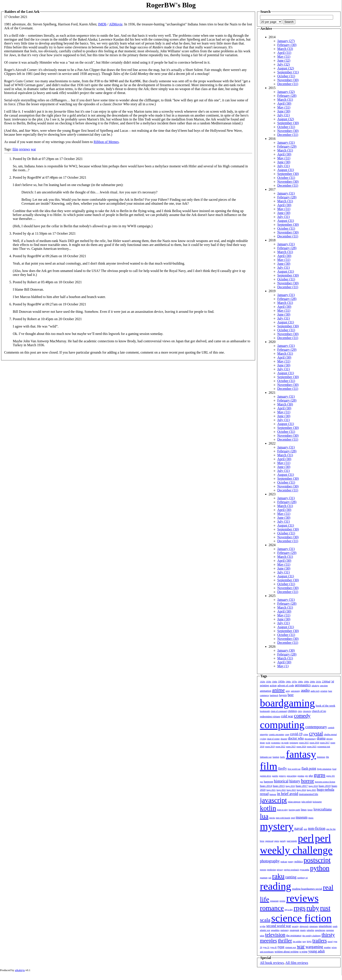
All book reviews (272, 963)
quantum (264, 878)
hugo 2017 (302, 786)
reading (276, 886)
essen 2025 (312, 747)
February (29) (287, 146)
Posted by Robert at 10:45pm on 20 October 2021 (47, 319)
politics (299, 861)
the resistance (294, 935)
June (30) (284, 111)
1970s (294, 682)
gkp (311, 776)
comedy (302, 716)
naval (299, 828)
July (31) (284, 115)
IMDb (102, 24)
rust (325, 908)
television (275, 935)
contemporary (316, 727)
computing (282, 725)
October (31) (286, 76)
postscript (317, 860)
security (295, 926)
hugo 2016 (290, 786)
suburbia (310, 930)
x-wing (304, 951)
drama (321, 738)
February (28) (287, 96)
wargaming (314, 947)
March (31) (285, 100)
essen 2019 (270, 747)
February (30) (287, 45)
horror (308, 781)
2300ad (326, 681)
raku (278, 876)
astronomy (296, 691)
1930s (268, 682)
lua (264, 816)
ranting (291, 877)
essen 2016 (314, 743)
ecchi (268, 743)
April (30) (284, 103)
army (288, 691)
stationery (285, 930)
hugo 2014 (266, 786)
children (292, 711)
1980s (300, 682)
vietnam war (291, 947)
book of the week (326, 706)
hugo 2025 (312, 790)
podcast (284, 862)
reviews (25, 149)
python (320, 868)
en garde (285, 743)
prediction (271, 870)
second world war (279, 926)
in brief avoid (288, 794)
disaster (284, 739)
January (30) (286, 650)
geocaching (292, 776)
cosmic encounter (277, 734)
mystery (277, 826)
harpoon (268, 782)
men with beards (283, 818)
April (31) (284, 53)
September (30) (288, 123)
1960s (288, 682)
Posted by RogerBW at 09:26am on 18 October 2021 (49, 256)
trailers (320, 940)
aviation (324, 691)
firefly (283, 768)
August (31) (286, 170)
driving (330, 739)
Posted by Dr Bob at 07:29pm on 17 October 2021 (48, 159)
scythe (263, 926)
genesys (282, 776)
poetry (291, 862)
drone (263, 743)
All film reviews (297, 963)
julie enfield (307, 802)
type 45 (273, 947)
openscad (269, 841)
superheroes (320, 930)
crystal (316, 733)
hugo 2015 (279, 786)
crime (306, 734)
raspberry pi (303, 878)
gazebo (275, 776)
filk (327, 757)
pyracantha (304, 870)
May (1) (283, 666)
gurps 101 (331, 776)
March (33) (285, 49)
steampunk (294, 930)
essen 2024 (301, 747)
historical (281, 781)
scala (265, 920)
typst (281, 947)
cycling (263, 739)
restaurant (274, 901)
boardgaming (287, 703)
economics (276, 743)
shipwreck (304, 926)
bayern (283, 695)
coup (287, 734)
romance (272, 908)
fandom (276, 757)
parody (283, 841)
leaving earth (294, 810)
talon (262, 936)
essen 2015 (304, 743)
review (282, 901)
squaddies (275, 930)
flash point (309, 768)
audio (305, 690)
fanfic (282, 757)
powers (263, 870)
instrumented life (309, 794)
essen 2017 (325, 743)
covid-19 (296, 734)
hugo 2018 (313, 786)
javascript (273, 800)
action (273, 685)
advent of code (286, 685)
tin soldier (297, 941)
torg (304, 941)
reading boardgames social (307, 889)
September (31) (288, 72)
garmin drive (266, 776)
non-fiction (317, 828)
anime (279, 690)
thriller (285, 940)
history (295, 781)
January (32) (286, 92)
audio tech (315, 691)
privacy (280, 870)
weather (327, 947)
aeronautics (303, 685)
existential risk (324, 747)
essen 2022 (280, 747)
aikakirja (315, 686)
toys (309, 941)
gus (262, 782)
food (334, 769)
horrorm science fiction (325, 782)
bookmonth (265, 711)
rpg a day (289, 910)
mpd (293, 818)
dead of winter (273, 739)
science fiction (301, 918)
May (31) (284, 57)
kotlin (268, 808)
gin (307, 776)
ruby (313, 908)
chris (300, 711)
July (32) (284, 64)
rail (270, 878)
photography (270, 861)
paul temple (292, 841)
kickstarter (317, 802)
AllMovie (116, 24)
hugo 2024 (301, 790)
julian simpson (294, 802)
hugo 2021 (271, 790)
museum (302, 817)
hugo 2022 (281, 790)
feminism (321, 757)
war (33, 149)
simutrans (314, 926)
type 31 (266, 947)
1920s (263, 682)
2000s (313, 682)
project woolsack (291, 870)
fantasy (301, 754)
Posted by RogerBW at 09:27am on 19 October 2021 (49, 304)
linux (304, 810)
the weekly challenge (311, 936)
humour (273, 794)
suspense (330, 930)
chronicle (307, 711)
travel (330, 941)
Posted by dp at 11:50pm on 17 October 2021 (44, 233)
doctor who (296, 738)
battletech (274, 695)
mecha (272, 818)
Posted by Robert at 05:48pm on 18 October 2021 (47, 282)
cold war (287, 716)
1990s (306, 682)
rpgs (300, 908)
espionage (294, 743)
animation (266, 691)
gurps (320, 775)
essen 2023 (291, 747)
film (15, 149)
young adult (316, 951)
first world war (294, 769)
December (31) (288, 84)
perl (306, 838)
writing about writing (287, 951)
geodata (301, 776)
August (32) (286, 68)
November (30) (288, 80)
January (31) (286, 142)
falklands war (266, 757)
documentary (310, 739)
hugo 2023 (291, 790)
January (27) (286, 41)
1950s (281, 681)
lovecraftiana (323, 809)
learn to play (282, 810)
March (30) (285, 404)
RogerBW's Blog (171, 5)
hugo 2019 (325, 786)
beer (291, 695)
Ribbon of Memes (106, 142)
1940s (275, 682)
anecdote (324, 686)
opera (277, 841)
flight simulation (324, 769)
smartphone (325, 926)
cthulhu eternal (330, 734)
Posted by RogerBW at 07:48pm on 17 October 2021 (50, 177)
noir (305, 829)
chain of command (279, 711)
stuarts (303, 930)
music (311, 818)
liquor (310, 810)
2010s (319, 682)
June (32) (284, 60)
